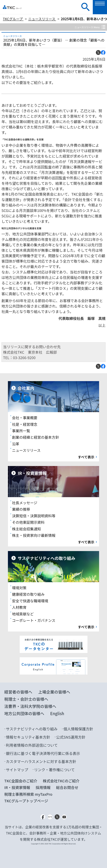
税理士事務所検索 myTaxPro (28, 794)
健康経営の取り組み (28, 594)
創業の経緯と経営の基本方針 (36, 437)
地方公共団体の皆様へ (24, 713)
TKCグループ (13, 19)
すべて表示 (86, 457)
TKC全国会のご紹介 (21, 781)
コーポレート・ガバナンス (34, 620)
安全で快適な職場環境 (30, 601)
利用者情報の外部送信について (32, 745)
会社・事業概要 (25, 418)
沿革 (16, 444)
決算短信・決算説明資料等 (34, 516)
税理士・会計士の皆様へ (26, 699)
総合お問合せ (67, 787)
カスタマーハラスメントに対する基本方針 (41, 761)
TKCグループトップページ (26, 801)
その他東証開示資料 (28, 522)
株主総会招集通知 (26, 529)
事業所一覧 (21, 431)
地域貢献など (23, 614)
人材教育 (19, 607)
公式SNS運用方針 (71, 737)
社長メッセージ (25, 503)
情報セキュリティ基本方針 (28, 737)
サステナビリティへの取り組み (32, 729)
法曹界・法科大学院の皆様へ (30, 706)
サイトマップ (17, 770)
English (57, 713)
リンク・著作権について (54, 770)
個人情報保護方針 (78, 729)
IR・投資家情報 (17, 787)
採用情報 (43, 787)
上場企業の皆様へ (54, 692)
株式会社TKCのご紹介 (61, 781)
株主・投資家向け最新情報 (34, 535)
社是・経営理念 (25, 424)
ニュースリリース (42, 19)
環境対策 (19, 588)
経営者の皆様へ (18, 692)
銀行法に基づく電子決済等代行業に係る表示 (43, 753)
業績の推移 (21, 509)
